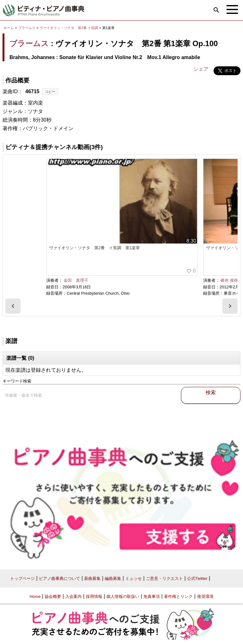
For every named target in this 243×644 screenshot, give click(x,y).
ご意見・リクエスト (164, 578)
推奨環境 (205, 596)
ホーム (9, 28)
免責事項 (152, 596)
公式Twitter (197, 578)
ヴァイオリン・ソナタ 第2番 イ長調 (69, 28)
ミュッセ (134, 578)
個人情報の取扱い (123, 596)
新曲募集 (92, 578)
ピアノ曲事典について (59, 578)
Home (35, 596)
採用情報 (94, 596)
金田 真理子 (76, 280)
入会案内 (73, 596)
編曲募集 (113, 578)
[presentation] (13, 306)
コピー (50, 92)
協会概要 (53, 596)
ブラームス (27, 28)
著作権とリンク (178, 596)
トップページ (22, 578)
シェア (201, 69)
